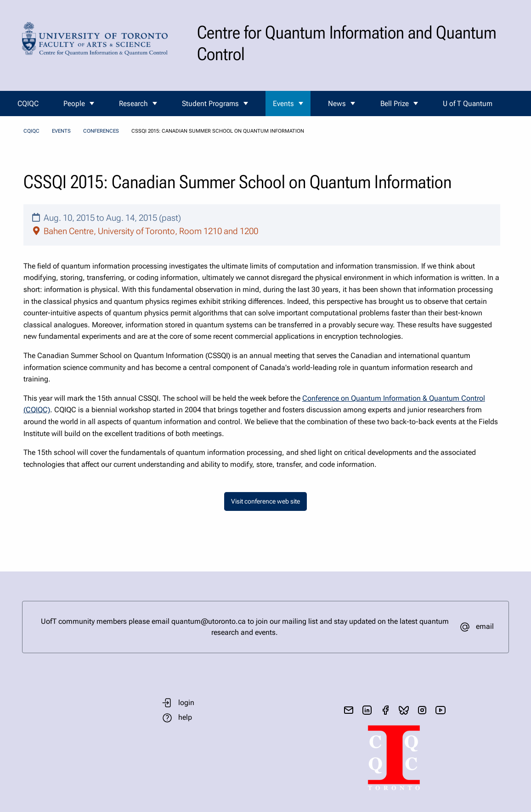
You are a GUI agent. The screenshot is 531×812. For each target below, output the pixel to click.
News (337, 104)
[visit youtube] (441, 710)
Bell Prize (395, 104)
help (185, 717)
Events (283, 104)
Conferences (101, 131)
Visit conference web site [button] (265, 501)
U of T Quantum (468, 104)
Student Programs (210, 104)
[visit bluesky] (404, 710)
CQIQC (28, 104)
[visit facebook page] (385, 710)
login (186, 703)
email (485, 626)
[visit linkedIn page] (367, 710)
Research (133, 104)
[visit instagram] (422, 710)
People (74, 104)
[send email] (349, 710)
